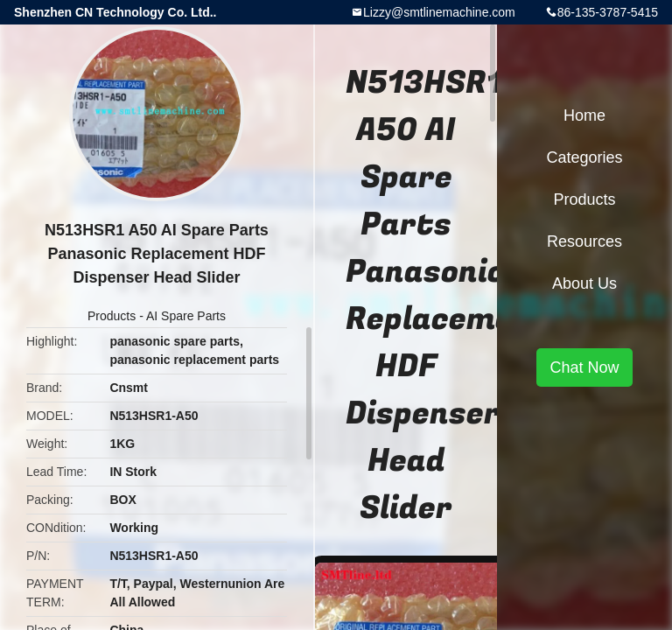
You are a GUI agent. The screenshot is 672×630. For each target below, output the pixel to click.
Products (112, 316)
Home (584, 115)
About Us (584, 283)
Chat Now (584, 367)
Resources (584, 241)
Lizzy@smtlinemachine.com (439, 12)
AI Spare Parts (186, 316)
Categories (584, 157)
